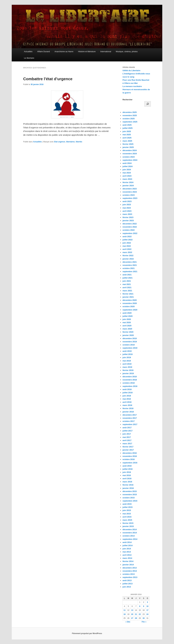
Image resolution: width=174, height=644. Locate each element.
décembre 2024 (130, 150)
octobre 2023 (129, 195)
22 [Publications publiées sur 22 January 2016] (140, 614)
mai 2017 (127, 437)
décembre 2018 (130, 377)
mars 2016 (127, 482)
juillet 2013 (127, 584)
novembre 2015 (130, 494)
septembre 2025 (130, 122)
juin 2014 (127, 549)
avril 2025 (127, 138)
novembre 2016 (130, 456)
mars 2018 (127, 405)
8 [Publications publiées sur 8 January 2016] (140, 606)
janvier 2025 (128, 147)
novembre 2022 (130, 227)
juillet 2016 (127, 469)
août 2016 (127, 466)
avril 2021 (127, 287)
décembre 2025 (130, 112)
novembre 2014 (130, 533)
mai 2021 (127, 284)
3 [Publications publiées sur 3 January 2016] (147, 602)
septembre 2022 (130, 233)
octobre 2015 (129, 498)
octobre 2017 (129, 421)
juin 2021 (127, 281)
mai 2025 (127, 135)
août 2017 (127, 428)
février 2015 (128, 523)
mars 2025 (127, 141)
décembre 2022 (130, 224)
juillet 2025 (127, 128)
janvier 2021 (128, 297)
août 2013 (127, 580)
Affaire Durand (43, 51)
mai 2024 (127, 173)
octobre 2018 (129, 383)
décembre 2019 (130, 338)
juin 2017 (127, 434)
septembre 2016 (130, 463)
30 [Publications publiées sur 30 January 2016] (144, 618)
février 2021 (128, 294)
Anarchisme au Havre (64, 51)
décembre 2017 (130, 415)
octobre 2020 (129, 306)
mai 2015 (127, 514)
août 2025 (127, 125)
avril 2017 (127, 440)
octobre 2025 (129, 119)
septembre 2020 (130, 310)
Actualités (28, 51)
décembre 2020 (130, 300)
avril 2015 (127, 517)
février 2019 (128, 370)
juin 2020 (127, 319)
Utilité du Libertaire (131, 70)
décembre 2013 (130, 568)
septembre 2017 (130, 424)
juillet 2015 (127, 507)
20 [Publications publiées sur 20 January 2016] (132, 614)
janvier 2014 (128, 565)
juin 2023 (127, 205)
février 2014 (128, 561)
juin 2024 (127, 170)
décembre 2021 (130, 262)
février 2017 (128, 447)
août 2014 (127, 542)
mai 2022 (127, 246)
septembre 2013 (130, 577)
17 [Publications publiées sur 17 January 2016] (147, 610)
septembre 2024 (130, 160)
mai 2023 (127, 208)
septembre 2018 (130, 386)
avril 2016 (127, 479)
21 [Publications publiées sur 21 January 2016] (136, 614)
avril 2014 (127, 555)
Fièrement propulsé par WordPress (87, 633)
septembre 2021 (130, 271)
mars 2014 (127, 558)
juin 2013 (127, 587)
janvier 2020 (128, 335)
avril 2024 (127, 176)
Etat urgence (60, 142)
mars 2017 (127, 444)
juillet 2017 (127, 431)
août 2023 (127, 201)
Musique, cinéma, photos (127, 51)
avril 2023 (127, 211)
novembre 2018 (130, 380)
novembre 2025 (130, 115)
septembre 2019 (130, 348)
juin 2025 (127, 131)
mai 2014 (127, 552)
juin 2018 (127, 396)
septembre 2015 (130, 501)
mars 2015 (127, 520)
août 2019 (127, 351)
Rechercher (127, 100)
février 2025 (128, 144)
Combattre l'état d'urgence (48, 79)
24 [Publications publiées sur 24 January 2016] (147, 614)
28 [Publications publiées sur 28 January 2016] (136, 618)
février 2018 (128, 408)
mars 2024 (127, 179)
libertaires (70, 142)
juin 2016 (127, 472)
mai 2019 (127, 361)
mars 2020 (127, 329)
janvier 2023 (128, 221)
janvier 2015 (128, 526)
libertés (79, 142)
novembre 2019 (130, 342)
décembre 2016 (130, 453)
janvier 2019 (128, 373)
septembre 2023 (130, 198)
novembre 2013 (130, 571)
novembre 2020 (130, 303)
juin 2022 (127, 243)
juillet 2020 (127, 316)
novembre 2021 (130, 265)
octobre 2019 (129, 345)
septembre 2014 (130, 539)
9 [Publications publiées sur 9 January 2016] (144, 606)
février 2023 (128, 217)
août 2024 (127, 163)
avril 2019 (127, 364)
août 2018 (127, 389)
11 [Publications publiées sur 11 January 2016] (125, 610)
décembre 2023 (130, 189)
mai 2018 (127, 399)
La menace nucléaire (132, 86)
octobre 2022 (129, 230)
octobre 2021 (129, 268)
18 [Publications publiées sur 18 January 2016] (125, 614)
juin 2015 (127, 510)
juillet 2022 (127, 240)
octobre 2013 (129, 574)
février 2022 (128, 256)
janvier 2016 (128, 488)
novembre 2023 (130, 192)
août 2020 (127, 313)
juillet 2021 (127, 278)
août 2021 (127, 275)
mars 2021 (127, 291)
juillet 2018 (127, 393)
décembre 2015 (130, 491)
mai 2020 (127, 322)
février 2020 (128, 332)
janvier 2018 (128, 412)
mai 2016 (127, 475)
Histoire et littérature (87, 51)
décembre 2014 (130, 529)
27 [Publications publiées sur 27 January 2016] (132, 618)
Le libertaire (29, 58)
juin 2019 (127, 357)
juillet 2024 (127, 166)
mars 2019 (127, 367)
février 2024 (128, 182)
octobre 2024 (129, 157)
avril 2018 (127, 402)
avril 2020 (127, 326)
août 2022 (127, 237)
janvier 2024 (128, 186)
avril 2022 (127, 249)
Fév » (144, 622)
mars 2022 (127, 252)
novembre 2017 (130, 418)
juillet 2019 (127, 354)
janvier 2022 (128, 259)
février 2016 (128, 485)
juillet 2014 (127, 545)
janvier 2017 (128, 450)
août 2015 (127, 504)
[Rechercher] (148, 104)
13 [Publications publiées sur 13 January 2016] (132, 610)
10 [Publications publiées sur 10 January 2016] (147, 606)
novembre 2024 (130, 154)
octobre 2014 (129, 536)
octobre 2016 (129, 459)
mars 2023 (127, 214)
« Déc (128, 622)
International (106, 51)
